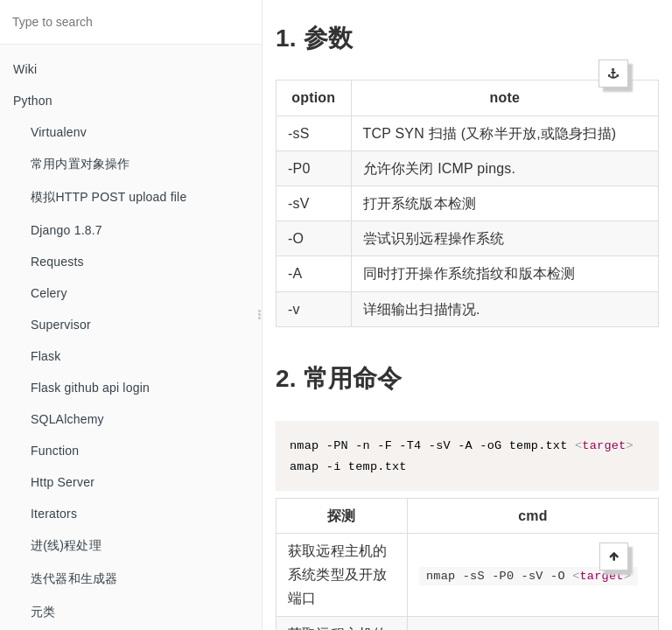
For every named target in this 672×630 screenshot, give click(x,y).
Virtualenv (59, 132)
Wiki (25, 69)
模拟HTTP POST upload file (108, 197)
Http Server (63, 482)
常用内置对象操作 (80, 164)
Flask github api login (90, 388)
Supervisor (61, 325)
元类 (43, 612)
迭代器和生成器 (74, 578)
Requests (57, 262)
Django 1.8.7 (66, 230)
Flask (45, 356)
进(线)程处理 (66, 545)
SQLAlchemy (67, 419)
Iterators (54, 514)
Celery (49, 293)
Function (55, 451)
